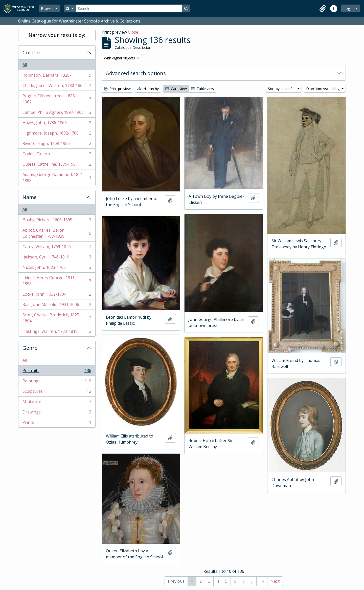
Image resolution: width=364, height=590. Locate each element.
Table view (203, 89)
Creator (32, 52)
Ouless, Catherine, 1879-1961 (57, 165)
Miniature (57, 403)
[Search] (129, 8)
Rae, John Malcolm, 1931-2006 (57, 306)
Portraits (57, 372)
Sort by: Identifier (282, 89)
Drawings (57, 413)
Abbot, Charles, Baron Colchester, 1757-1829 (57, 233)
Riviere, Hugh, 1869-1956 (57, 145)
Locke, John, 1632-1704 (57, 295)
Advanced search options (136, 73)
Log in (349, 8)
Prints (57, 423)
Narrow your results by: (57, 35)
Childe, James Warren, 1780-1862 (57, 87)
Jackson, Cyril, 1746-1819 (57, 258)
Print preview (117, 89)
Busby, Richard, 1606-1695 (57, 221)
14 (262, 581)
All (25, 65)
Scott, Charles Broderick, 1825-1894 (57, 318)
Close (133, 32)
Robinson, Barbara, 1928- (57, 76)
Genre (30, 348)
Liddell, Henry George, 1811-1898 (57, 281)
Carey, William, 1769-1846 (57, 248)
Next (275, 581)
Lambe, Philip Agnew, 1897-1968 (57, 113)
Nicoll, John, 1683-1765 (57, 268)
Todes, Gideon (57, 155)
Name (30, 197)
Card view (176, 89)
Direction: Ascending (323, 89)
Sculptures (57, 392)
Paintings (57, 382)
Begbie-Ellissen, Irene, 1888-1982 (57, 99)
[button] (323, 9)
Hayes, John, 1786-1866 (57, 124)
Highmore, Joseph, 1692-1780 (57, 134)
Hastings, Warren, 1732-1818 (57, 332)
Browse (48, 8)
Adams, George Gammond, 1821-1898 (57, 178)
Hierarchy (148, 89)
